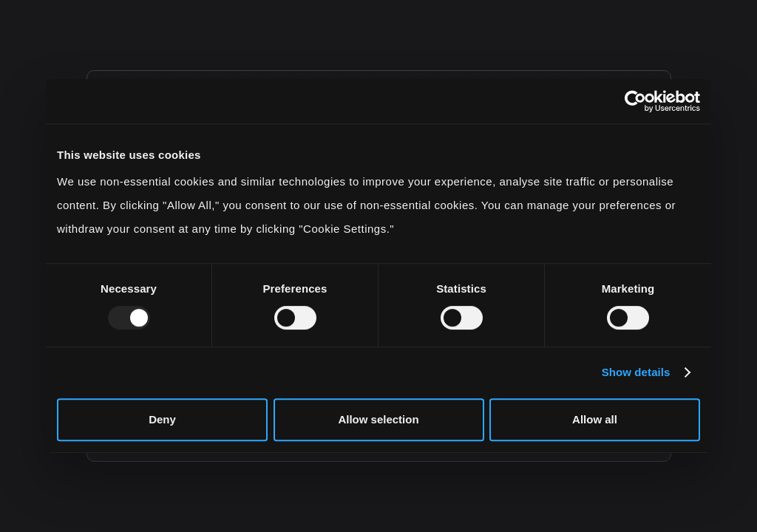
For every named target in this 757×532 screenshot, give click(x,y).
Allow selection (378, 419)
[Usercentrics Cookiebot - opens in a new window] (635, 101)
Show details (636, 372)
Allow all (595, 419)
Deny (162, 419)
